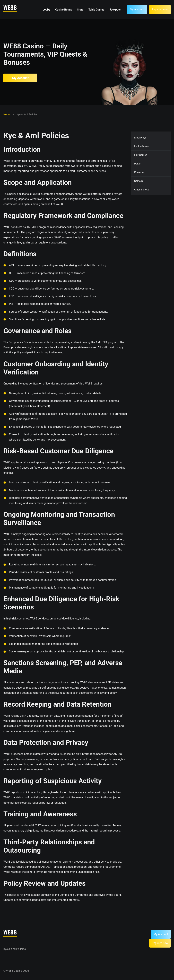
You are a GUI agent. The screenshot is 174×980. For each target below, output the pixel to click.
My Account (20, 78)
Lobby (46, 10)
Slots (80, 10)
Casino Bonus (64, 10)
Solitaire (139, 181)
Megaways (140, 138)
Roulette (139, 172)
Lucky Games (142, 146)
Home (7, 115)
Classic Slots (142, 190)
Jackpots (115, 10)
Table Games (96, 10)
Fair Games (141, 155)
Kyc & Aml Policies (15, 949)
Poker (137, 164)
